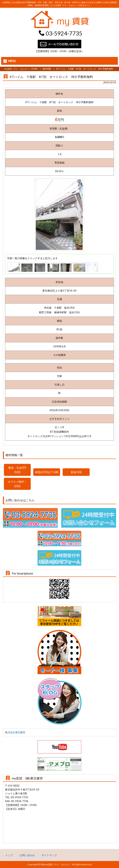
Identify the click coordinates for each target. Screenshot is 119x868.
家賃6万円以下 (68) (47, 472)
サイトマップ (49, 855)
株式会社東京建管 (15, 732)
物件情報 (47, 69)
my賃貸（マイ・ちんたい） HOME (21, 69)
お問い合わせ (27, 855)
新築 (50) (76, 472)
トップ (9, 855)
